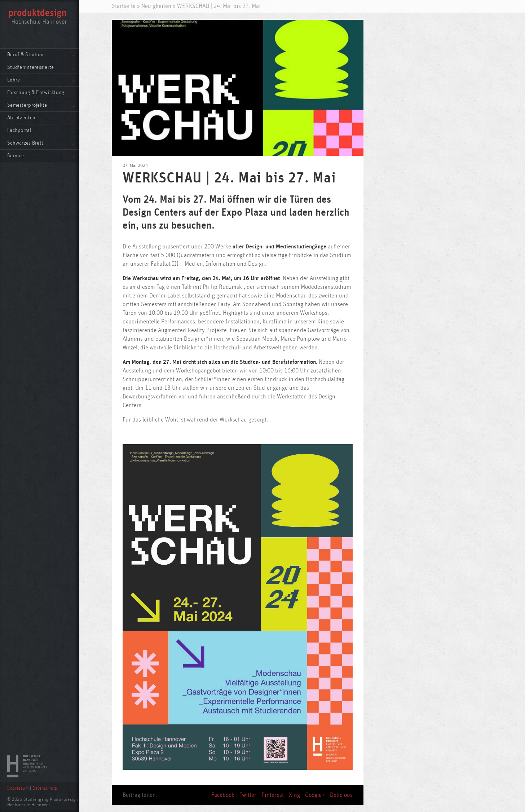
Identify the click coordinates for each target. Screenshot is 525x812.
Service (16, 156)
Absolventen (21, 118)
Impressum (18, 788)
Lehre (14, 80)
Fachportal (19, 130)
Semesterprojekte (27, 105)
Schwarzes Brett (25, 143)
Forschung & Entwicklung (36, 92)
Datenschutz (45, 788)
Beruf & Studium (26, 55)
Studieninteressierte (31, 67)
